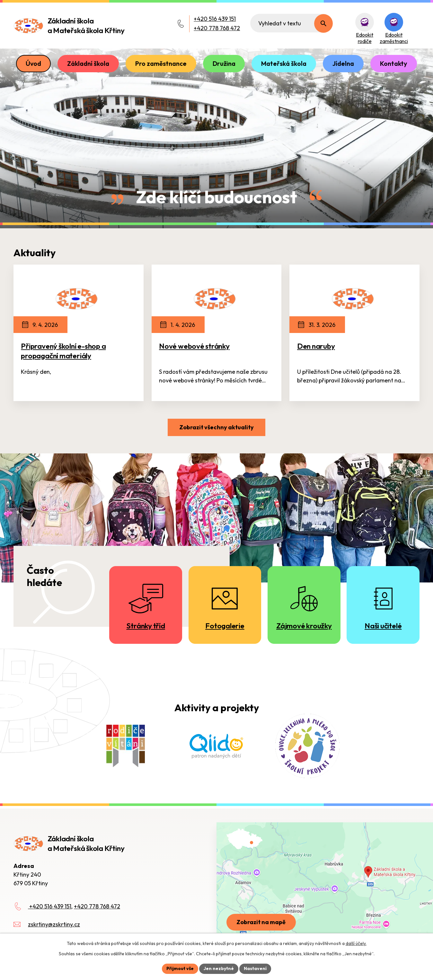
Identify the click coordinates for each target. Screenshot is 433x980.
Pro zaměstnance (161, 63)
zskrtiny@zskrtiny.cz (54, 924)
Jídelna (343, 63)
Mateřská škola (284, 63)
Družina (224, 63)
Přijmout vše (180, 968)
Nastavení (255, 968)
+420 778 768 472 (217, 28)
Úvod (33, 63)
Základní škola (88, 63)
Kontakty (394, 63)
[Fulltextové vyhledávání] (292, 23)
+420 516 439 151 (215, 19)
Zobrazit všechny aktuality (216, 427)
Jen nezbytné (219, 968)
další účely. (356, 943)
